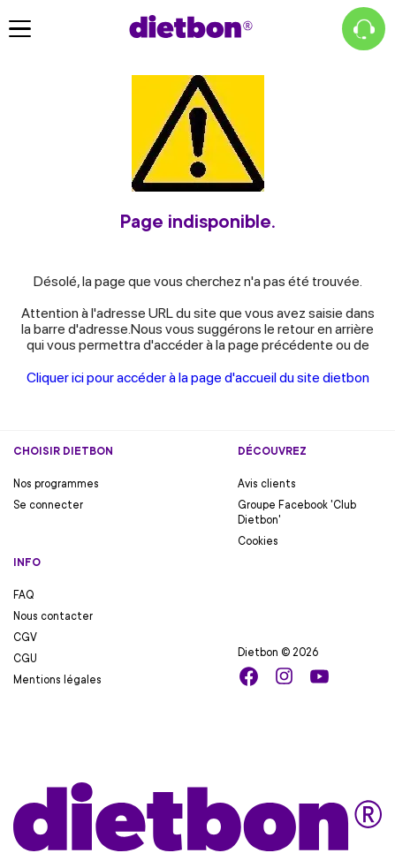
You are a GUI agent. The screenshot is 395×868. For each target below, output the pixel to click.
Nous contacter (53, 616)
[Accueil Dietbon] (191, 26)
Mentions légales (57, 680)
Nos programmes (56, 484)
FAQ (24, 595)
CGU (25, 659)
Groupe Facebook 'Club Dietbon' (297, 513)
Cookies (258, 541)
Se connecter (48, 505)
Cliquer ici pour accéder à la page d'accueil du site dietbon (198, 377)
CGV (25, 638)
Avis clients (267, 484)
